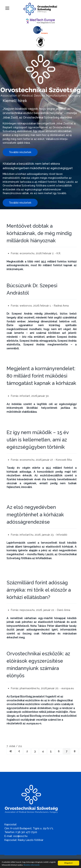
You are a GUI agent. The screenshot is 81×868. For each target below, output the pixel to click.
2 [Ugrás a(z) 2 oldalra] (27, 751)
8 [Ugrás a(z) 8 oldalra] (75, 751)
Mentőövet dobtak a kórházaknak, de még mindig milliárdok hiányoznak (39, 233)
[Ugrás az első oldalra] (11, 751)
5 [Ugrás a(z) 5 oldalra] (51, 751)
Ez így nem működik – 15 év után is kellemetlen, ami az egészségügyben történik (38, 440)
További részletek (20, 152)
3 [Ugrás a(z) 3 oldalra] (35, 751)
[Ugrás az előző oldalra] (19, 751)
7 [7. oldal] (67, 751)
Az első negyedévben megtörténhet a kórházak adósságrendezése (35, 514)
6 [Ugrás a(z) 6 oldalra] (59, 751)
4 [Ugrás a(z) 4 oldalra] (43, 751)
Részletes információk (31, 865)
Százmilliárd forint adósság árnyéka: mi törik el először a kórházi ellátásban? (39, 590)
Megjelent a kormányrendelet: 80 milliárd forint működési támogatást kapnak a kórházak (41, 376)
